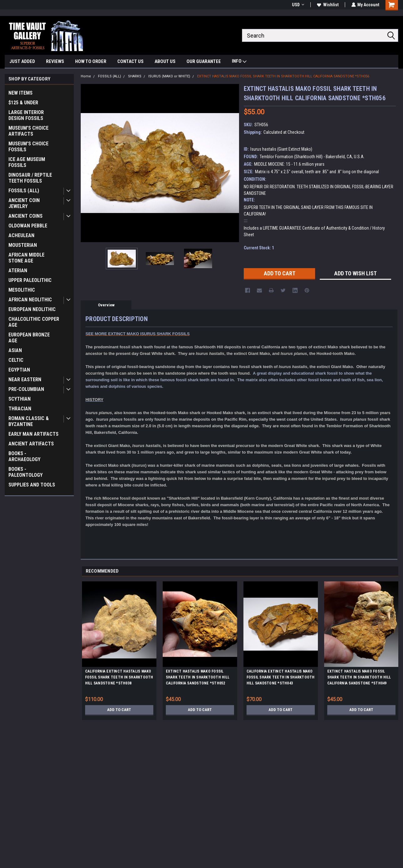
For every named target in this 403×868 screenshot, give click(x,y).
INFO (239, 62)
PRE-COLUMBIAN (26, 389)
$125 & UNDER (23, 103)
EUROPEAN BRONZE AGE (29, 338)
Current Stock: (259, 248)
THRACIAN (20, 409)
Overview (106, 305)
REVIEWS (55, 61)
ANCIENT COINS (26, 216)
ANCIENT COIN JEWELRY (24, 203)
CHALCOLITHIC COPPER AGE (34, 322)
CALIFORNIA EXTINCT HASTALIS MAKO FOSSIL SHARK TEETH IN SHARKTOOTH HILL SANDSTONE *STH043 (281, 677)
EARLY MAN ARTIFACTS (33, 434)
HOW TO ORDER (91, 61)
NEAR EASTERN (25, 379)
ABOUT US (165, 61)
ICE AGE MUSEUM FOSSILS (27, 162)
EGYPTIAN (19, 370)
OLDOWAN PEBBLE (28, 226)
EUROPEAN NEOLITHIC (32, 309)
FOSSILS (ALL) (24, 191)
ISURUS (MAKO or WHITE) (169, 76)
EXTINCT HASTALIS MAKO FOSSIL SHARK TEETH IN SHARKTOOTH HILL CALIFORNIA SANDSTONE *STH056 (283, 76)
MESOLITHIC (22, 290)
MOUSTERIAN (23, 245)
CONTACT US (130, 61)
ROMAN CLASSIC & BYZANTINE (29, 421)
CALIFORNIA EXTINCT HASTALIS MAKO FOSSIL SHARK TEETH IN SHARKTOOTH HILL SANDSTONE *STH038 (119, 677)
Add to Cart (119, 710)
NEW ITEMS (20, 93)
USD (298, 5)
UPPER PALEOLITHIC (30, 280)
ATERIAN (18, 270)
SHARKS (135, 76)
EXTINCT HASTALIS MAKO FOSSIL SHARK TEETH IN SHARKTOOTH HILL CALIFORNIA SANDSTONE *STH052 (198, 677)
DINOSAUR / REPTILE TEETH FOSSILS (30, 178)
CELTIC (16, 360)
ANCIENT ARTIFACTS (31, 444)
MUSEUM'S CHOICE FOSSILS (28, 147)
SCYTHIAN (20, 399)
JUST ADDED (22, 61)
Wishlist (327, 5)
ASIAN (15, 350)
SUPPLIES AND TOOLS (32, 485)
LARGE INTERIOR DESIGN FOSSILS (26, 115)
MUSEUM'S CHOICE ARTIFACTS (28, 131)
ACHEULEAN (21, 235)
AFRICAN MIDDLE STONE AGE (26, 258)
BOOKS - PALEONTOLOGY (26, 472)
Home (86, 76)
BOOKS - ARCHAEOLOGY (24, 456)
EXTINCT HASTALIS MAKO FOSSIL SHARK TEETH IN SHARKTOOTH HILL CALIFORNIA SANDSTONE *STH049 (359, 677)
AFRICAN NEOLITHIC (30, 300)
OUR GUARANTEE (204, 61)
